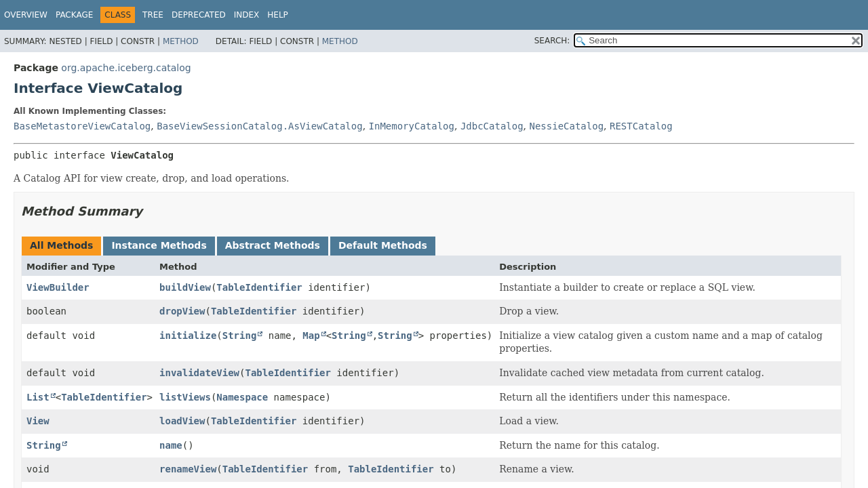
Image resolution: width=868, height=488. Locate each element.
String (240, 335)
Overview (26, 15)
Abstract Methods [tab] (273, 245)
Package (74, 15)
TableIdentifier (259, 287)
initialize (188, 335)
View (38, 421)
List (38, 397)
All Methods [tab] (61, 245)
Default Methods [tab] (383, 245)
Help (278, 15)
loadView (182, 421)
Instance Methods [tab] (159, 245)
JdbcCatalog (492, 126)
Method (181, 41)
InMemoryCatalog (412, 126)
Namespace (242, 397)
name (171, 445)
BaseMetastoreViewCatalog (82, 126)
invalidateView (199, 373)
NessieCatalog (567, 126)
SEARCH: (552, 41)
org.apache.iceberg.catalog (126, 68)
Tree (153, 15)
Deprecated (199, 15)
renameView (188, 469)
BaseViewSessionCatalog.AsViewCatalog (259, 126)
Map (311, 335)
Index (247, 15)
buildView (185, 287)
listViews (185, 397)
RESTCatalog (641, 126)
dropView (182, 311)
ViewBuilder (58, 287)
